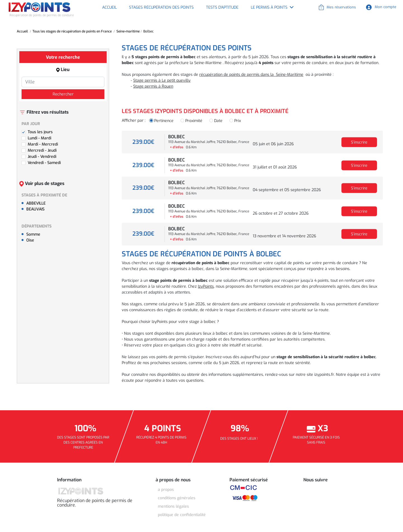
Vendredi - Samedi (44, 163)
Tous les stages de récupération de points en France (72, 31)
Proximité (194, 121)
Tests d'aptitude (222, 7)
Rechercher (63, 94)
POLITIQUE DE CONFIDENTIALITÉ (182, 515)
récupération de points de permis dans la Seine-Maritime (251, 75)
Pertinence (164, 121)
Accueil (109, 7)
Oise (30, 240)
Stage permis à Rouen (153, 86)
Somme (33, 234)
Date (218, 121)
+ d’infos (177, 147)
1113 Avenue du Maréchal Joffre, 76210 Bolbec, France (209, 142)
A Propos (166, 490)
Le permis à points (269, 7)
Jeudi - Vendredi (42, 157)
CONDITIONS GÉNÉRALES (177, 498)
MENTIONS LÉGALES (173, 506)
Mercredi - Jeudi (42, 150)
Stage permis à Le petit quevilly (162, 80)
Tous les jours (40, 132)
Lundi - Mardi (39, 138)
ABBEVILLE (36, 203)
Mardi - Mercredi (43, 144)
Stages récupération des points (161, 7)
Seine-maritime (128, 31)
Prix (238, 121)
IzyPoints (206, 286)
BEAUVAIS (35, 209)
